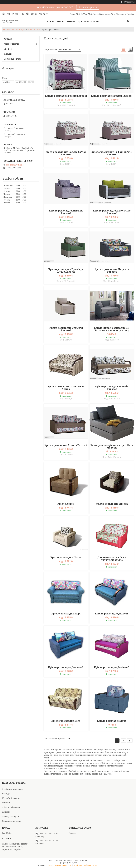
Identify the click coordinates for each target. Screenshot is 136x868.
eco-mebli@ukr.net (15, 165)
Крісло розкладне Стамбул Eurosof (66, 329)
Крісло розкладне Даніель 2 (66, 667)
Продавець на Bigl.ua (68, 863)
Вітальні (6, 803)
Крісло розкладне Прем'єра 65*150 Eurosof (66, 270)
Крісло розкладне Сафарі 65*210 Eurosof (112, 153)
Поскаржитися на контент (60, 865)
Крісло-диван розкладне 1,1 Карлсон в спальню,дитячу (112, 329)
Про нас (71, 21)
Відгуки (8, 54)
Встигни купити (88, 7)
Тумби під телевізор (12, 789)
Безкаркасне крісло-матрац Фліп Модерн (112, 446)
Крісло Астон (66, 504)
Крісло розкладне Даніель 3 (112, 667)
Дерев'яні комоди (11, 798)
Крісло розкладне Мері (66, 614)
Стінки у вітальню (11, 807)
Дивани (6, 812)
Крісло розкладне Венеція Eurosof (112, 388)
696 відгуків (129, 2)
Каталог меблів (11, 44)
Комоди (6, 794)
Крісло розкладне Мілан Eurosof (112, 96)
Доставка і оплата (89, 21)
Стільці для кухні (11, 816)
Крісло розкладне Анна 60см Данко (66, 388)
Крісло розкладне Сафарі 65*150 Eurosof (66, 153)
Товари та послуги (16, 29)
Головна (49, 21)
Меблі (60, 21)
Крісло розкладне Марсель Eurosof (112, 270)
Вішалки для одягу (12, 821)
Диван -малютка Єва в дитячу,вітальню (112, 559)
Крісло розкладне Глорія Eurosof (66, 96)
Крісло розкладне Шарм (66, 557)
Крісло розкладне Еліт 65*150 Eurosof (112, 212)
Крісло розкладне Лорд (112, 721)
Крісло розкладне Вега (66, 721)
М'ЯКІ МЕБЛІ (34, 29)
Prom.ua (83, 860)
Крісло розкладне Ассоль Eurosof (66, 445)
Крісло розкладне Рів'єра (112, 504)
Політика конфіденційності (86, 865)
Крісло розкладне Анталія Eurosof (66, 212)
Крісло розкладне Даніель (112, 614)
